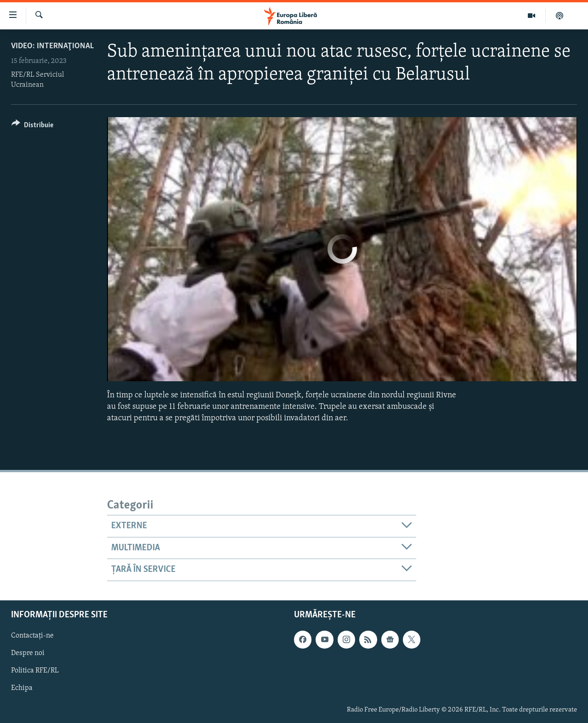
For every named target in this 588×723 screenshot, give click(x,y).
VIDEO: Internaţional (52, 46)
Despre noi (28, 653)
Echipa (22, 688)
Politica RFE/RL (35, 671)
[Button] (32, 127)
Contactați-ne (32, 636)
